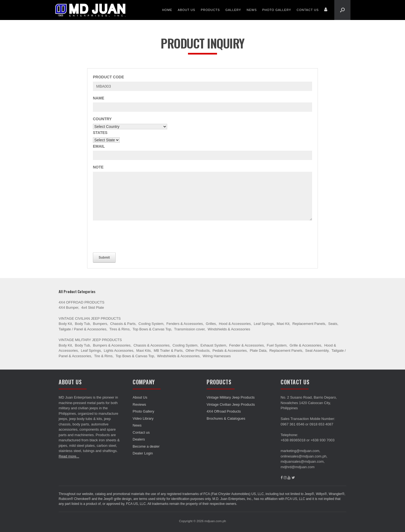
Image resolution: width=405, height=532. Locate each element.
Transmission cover (189, 329)
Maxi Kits (143, 351)
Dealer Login (143, 453)
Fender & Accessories (246, 345)
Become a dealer (146, 446)
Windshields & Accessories (229, 329)
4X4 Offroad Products (82, 302)
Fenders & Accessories (185, 324)
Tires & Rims (119, 329)
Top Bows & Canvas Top (152, 329)
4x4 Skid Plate (92, 308)
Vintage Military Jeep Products (90, 340)
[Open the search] (342, 10)
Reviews (139, 404)
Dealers (139, 439)
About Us (187, 10)
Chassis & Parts (123, 324)
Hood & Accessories (235, 324)
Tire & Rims (103, 356)
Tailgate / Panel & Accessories (82, 329)
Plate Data (258, 351)
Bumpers (100, 324)
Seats (333, 324)
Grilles (211, 324)
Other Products (197, 351)
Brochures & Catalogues (226, 418)
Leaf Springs (264, 324)
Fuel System (277, 345)
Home (167, 10)
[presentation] (135, 235)
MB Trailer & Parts (168, 351)
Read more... (69, 456)
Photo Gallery (277, 10)
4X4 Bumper (69, 308)
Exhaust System (213, 345)
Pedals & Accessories (230, 351)
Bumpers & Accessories (112, 345)
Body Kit (65, 324)
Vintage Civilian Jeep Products (90, 318)
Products (210, 10)
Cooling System (151, 324)
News (252, 10)
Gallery (233, 10)
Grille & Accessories (306, 345)
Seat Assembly (317, 351)
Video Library (143, 418)
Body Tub (82, 324)
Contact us (308, 10)
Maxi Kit (283, 324)
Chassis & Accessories (152, 345)
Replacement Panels (309, 324)
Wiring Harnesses (217, 356)
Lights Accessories (119, 351)
